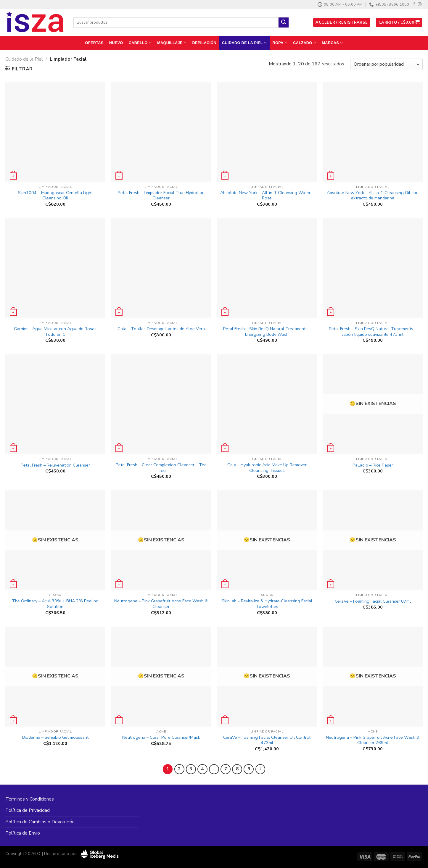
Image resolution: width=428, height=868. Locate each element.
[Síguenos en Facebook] (414, 4)
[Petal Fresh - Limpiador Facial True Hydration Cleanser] (161, 132)
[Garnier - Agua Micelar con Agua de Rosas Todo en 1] (55, 268)
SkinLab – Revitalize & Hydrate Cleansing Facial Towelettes (267, 604)
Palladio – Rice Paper (373, 465)
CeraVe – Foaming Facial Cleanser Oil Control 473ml (267, 740)
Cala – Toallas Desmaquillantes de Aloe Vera (161, 329)
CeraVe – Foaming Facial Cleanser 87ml (373, 601)
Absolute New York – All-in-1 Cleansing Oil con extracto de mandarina (373, 195)
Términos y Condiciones (30, 799)
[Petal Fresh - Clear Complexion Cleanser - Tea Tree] (161, 404)
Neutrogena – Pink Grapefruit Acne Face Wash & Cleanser (161, 604)
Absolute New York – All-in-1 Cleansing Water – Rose (267, 195)
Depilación (204, 43)
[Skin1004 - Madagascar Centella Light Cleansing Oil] (55, 132)
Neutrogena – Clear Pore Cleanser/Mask (161, 737)
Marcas (332, 43)
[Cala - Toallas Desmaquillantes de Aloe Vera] (161, 268)
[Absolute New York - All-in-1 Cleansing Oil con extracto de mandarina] (373, 132)
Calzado (305, 43)
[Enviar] (284, 22)
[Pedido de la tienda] (386, 64)
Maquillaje (172, 43)
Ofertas (94, 43)
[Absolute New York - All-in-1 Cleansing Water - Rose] (267, 132)
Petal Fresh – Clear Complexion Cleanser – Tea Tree (161, 468)
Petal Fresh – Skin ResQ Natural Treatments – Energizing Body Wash (267, 331)
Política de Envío (23, 833)
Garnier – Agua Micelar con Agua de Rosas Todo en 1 (55, 331)
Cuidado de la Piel (244, 43)
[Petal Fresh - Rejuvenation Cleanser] (55, 404)
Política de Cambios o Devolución (40, 822)
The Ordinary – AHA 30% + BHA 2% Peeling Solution (55, 604)
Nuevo (116, 43)
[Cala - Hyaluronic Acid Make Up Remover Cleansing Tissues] (267, 404)
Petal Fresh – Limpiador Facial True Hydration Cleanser (161, 195)
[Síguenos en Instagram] (420, 4)
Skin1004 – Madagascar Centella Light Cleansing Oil (55, 195)
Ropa (280, 43)
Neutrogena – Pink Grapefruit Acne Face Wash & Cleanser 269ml (373, 740)
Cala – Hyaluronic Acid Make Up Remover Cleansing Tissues (267, 468)
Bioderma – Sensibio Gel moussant (55, 737)
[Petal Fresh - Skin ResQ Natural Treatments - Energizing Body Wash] (267, 268)
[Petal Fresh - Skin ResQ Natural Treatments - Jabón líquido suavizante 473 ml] (373, 268)
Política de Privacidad (28, 810)
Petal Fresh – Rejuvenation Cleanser (55, 465)
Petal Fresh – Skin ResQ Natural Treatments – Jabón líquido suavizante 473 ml (373, 331)
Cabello (140, 43)
